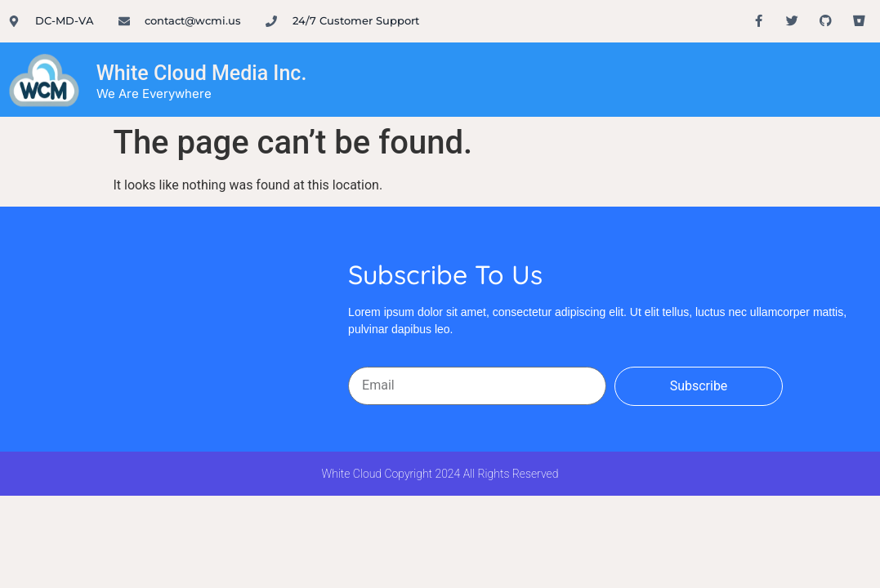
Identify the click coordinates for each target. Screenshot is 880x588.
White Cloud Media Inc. (202, 73)
